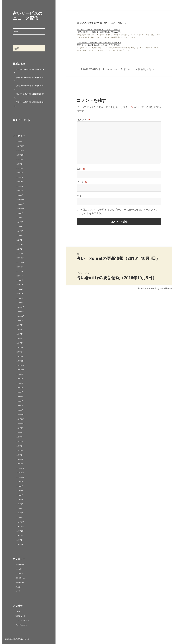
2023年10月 (20, 155)
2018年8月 (20, 433)
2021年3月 (20, 294)
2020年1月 (20, 356)
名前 (81, 169)
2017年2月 (20, 513)
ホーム (16, 31)
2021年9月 (20, 267)
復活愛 (142, 69)
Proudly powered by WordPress (155, 288)
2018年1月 (20, 464)
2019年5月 (20, 392)
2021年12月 (20, 253)
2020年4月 (20, 343)
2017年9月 (20, 482)
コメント (83, 119)
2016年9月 (20, 535)
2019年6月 (20, 388)
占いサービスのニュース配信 (28, 16)
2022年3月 (20, 240)
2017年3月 (20, 509)
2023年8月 (20, 164)
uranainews (112, 69)
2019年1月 (20, 410)
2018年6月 (20, 441)
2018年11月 (20, 419)
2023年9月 (20, 159)
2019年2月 (20, 406)
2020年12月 (20, 307)
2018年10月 (20, 424)
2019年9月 (20, 374)
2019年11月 (20, 365)
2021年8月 (20, 271)
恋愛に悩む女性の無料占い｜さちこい (18, 639)
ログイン (19, 612)
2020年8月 (20, 325)
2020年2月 (20, 352)
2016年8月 (20, 540)
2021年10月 (20, 262)
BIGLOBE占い (21, 565)
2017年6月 (20, 495)
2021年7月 (20, 276)
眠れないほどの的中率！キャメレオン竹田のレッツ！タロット (98, 29)
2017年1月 (20, 518)
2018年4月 (20, 450)
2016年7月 (20, 544)
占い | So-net (20, 578)
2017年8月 (20, 486)
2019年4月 (20, 397)
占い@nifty (20, 582)
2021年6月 (20, 280)
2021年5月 (20, 285)
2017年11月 (20, 473)
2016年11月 (20, 526)
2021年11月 (20, 258)
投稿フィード (21, 616)
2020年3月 (20, 347)
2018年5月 (20, 446)
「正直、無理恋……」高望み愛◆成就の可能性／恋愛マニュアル (99, 32)
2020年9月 (20, 321)
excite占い (19, 569)
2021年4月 (20, 289)
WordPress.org (21, 625)
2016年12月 (20, 522)
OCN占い (19, 573)
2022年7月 (20, 222)
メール (82, 182)
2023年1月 (20, 195)
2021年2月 (20, 298)
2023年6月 (20, 173)
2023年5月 (20, 177)
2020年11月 (20, 312)
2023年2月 (20, 191)
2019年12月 (20, 361)
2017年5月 (20, 500)
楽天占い (19, 591)
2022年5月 (20, 231)
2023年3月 (20, 186)
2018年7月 (20, 437)
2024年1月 (20, 142)
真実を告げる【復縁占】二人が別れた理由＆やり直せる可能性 (98, 45)
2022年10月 (20, 209)
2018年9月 (20, 428)
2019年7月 (20, 383)
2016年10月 (20, 531)
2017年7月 (20, 491)
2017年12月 (20, 468)
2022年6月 (20, 227)
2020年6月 (20, 334)
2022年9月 (20, 213)
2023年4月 (20, 182)
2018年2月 (20, 459)
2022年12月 (20, 200)
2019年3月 (20, 401)
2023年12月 (20, 146)
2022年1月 (20, 249)
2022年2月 (20, 244)
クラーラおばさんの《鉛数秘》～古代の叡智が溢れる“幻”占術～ (99, 42)
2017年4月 (20, 504)
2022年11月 (20, 204)
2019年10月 (20, 370)
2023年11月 (20, 150)
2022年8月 (20, 218)
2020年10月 (20, 316)
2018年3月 (20, 455)
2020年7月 (20, 330)
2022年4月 (20, 236)
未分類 (18, 587)
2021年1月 (20, 303)
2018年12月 (20, 415)
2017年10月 (20, 477)
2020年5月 (20, 339)
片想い (150, 69)
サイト (80, 196)
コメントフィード (22, 620)
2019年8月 (20, 379)
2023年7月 (20, 168)
